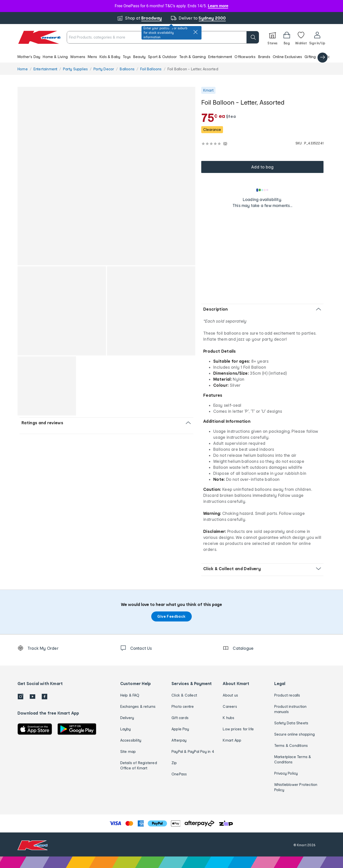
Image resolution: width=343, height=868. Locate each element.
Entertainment (220, 57)
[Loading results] (262, 190)
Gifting (310, 57)
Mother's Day (29, 57)
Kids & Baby (110, 57)
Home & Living (55, 57)
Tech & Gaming (192, 57)
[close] (195, 32)
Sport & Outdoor (162, 57)
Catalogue (328, 57)
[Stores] (272, 37)
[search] (253, 37)
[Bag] (287, 37)
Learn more (218, 6)
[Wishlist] (301, 37)
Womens (78, 57)
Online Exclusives (287, 57)
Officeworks (245, 57)
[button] (171, 57)
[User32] (317, 37)
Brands (264, 57)
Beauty (139, 57)
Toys (127, 57)
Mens (92, 57)
